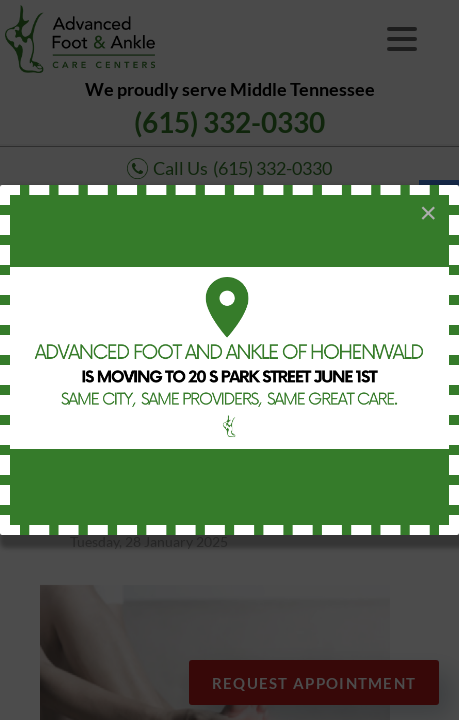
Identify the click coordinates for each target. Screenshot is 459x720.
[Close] (428, 213)
